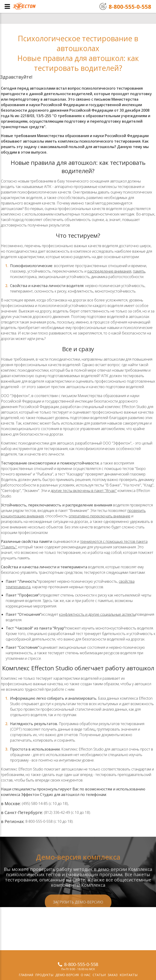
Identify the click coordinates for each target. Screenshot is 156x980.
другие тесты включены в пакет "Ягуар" (84, 491)
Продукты (44, 975)
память (139, 271)
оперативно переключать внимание (100, 516)
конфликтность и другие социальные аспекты (97, 614)
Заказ (113, 975)
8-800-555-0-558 (81, 964)
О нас (86, 975)
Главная (26, 975)
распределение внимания (109, 271)
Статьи (99, 975)
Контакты (129, 975)
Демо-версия (67, 975)
